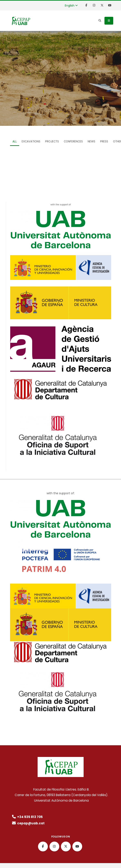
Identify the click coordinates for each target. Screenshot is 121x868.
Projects (52, 141)
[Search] (100, 21)
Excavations (31, 141)
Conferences (73, 141)
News (91, 141)
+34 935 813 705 (27, 817)
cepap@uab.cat (28, 823)
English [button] (71, 6)
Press (104, 141)
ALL (15, 141)
